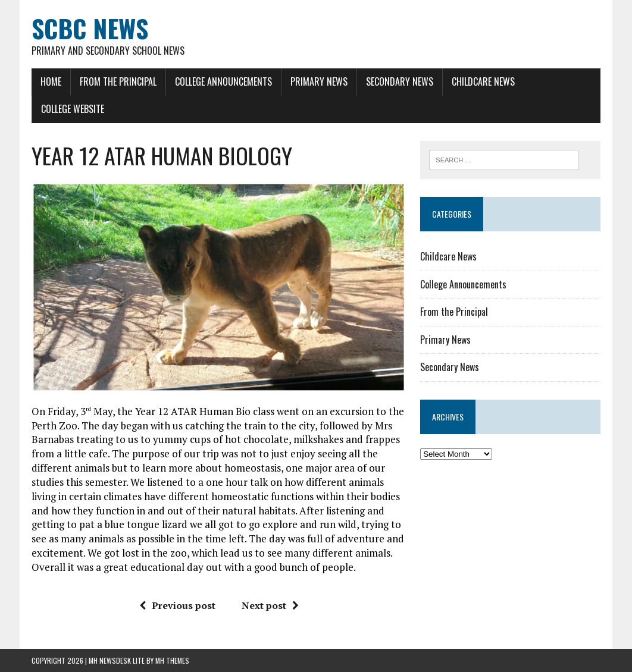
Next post (270, 605)
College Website (73, 109)
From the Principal (118, 81)
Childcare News (483, 81)
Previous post (177, 605)
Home (51, 81)
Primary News (319, 81)
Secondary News (400, 81)
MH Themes (172, 660)
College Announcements (223, 81)
